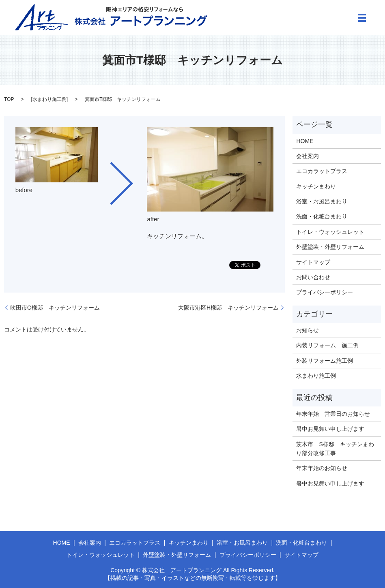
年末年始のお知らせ (322, 468)
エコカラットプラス (322, 171)
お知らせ (308, 330)
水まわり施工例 (49, 99)
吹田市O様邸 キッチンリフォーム (55, 308)
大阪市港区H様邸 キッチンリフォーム (228, 308)
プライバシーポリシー (325, 292)
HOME (305, 141)
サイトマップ (313, 262)
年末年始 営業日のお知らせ (333, 414)
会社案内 (308, 156)
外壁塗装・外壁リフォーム (330, 247)
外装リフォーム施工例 (325, 361)
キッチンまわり (316, 186)
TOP (9, 99)
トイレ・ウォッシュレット (330, 232)
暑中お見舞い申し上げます (330, 429)
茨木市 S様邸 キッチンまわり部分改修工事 (335, 449)
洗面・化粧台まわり (322, 216)
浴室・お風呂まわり (322, 201)
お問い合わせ (313, 277)
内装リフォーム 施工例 (327, 345)
